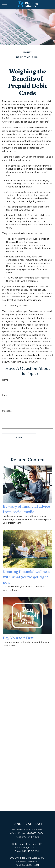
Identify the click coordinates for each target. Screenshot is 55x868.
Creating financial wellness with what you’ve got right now (26, 577)
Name (5, 380)
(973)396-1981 (31, 865)
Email (5, 395)
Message (7, 411)
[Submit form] (19, 437)
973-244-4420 (31, 837)
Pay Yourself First (18, 638)
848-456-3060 (31, 851)
